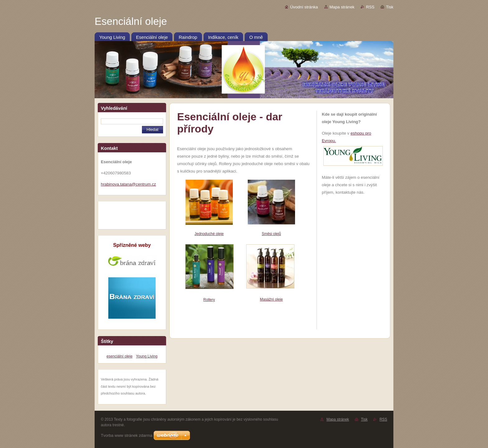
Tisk (390, 7)
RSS (370, 7)
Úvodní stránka (304, 7)
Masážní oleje (271, 299)
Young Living (147, 356)
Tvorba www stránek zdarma (127, 435)
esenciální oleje (119, 356)
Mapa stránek (342, 7)
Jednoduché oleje (209, 234)
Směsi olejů (271, 234)
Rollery (209, 300)
